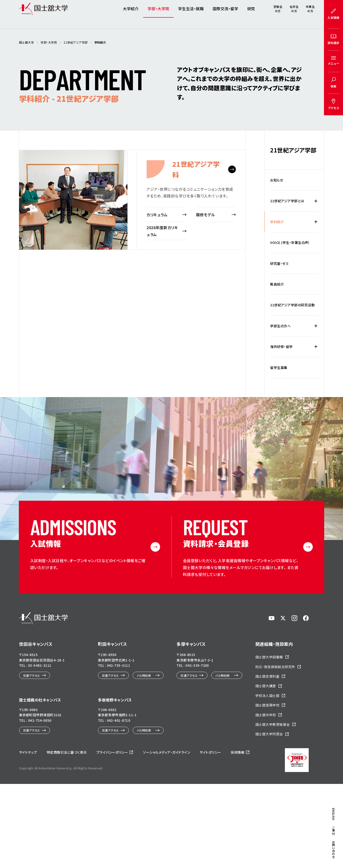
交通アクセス (32, 759)
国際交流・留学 (225, 14)
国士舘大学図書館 (269, 741)
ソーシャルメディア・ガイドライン (166, 836)
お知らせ (277, 264)
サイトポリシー (210, 836)
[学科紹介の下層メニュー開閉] (316, 306)
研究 (251, 14)
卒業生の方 (310, 14)
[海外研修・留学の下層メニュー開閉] (316, 431)
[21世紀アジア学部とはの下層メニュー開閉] (316, 285)
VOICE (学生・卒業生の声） (290, 327)
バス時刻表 (144, 759)
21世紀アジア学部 (293, 234)
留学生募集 (279, 452)
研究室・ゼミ (279, 348)
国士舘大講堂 (266, 770)
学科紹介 (277, 306)
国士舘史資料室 (267, 760)
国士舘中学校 (266, 799)
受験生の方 (278, 14)
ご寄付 (334, 287)
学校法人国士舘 (267, 780)
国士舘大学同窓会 (269, 818)
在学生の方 (294, 14)
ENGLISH (334, 271)
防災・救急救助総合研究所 (275, 751)
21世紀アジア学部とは (287, 285)
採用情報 (238, 836)
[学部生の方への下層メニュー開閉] (316, 410)
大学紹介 (131, 14)
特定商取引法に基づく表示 (67, 836)
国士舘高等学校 (267, 789)
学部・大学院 (159, 14)
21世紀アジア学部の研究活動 (292, 389)
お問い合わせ (334, 306)
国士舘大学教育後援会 (273, 808)
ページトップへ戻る (325, 840)
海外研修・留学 (281, 431)
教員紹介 (277, 368)
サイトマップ (28, 836)
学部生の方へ (280, 410)
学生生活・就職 (191, 14)
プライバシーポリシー (112, 836)
